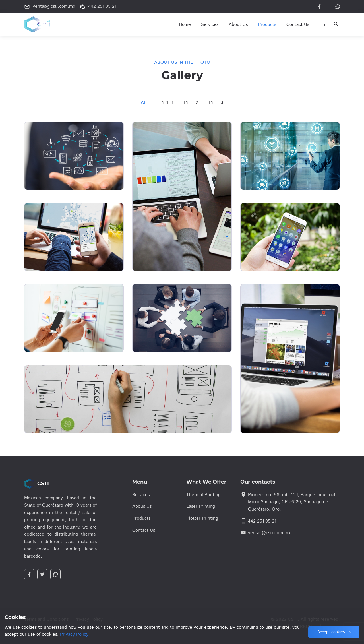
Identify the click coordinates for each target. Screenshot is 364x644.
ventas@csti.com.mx (269, 533)
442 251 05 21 (262, 521)
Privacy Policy (74, 634)
